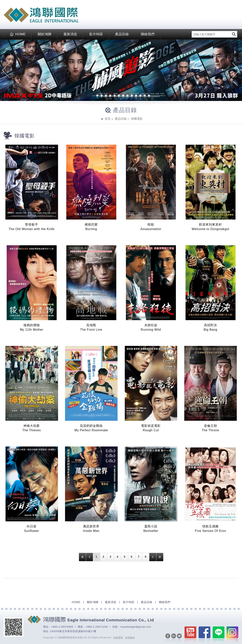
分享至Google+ (174, 638)
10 (132, 96)
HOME (18, 34)
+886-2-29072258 (97, 627)
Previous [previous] (6, 70)
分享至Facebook (168, 638)
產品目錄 (122, 34)
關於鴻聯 (45, 34)
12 (140, 96)
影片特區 (96, 34)
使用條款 (130, 638)
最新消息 (70, 34)
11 (136, 96)
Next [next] (236, 70)
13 (145, 96)
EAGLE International (41, 15)
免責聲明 (118, 638)
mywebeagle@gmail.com (136, 627)
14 (149, 96)
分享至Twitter (179, 638)
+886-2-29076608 (62, 627)
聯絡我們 (148, 34)
